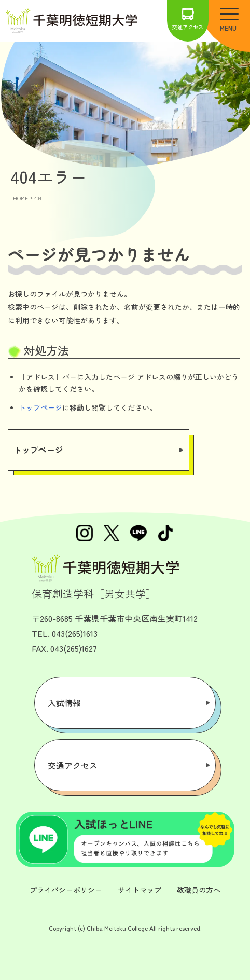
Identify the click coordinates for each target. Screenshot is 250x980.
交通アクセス (188, 19)
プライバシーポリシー (66, 890)
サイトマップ (140, 890)
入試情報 (64, 703)
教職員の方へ (199, 890)
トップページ (40, 407)
